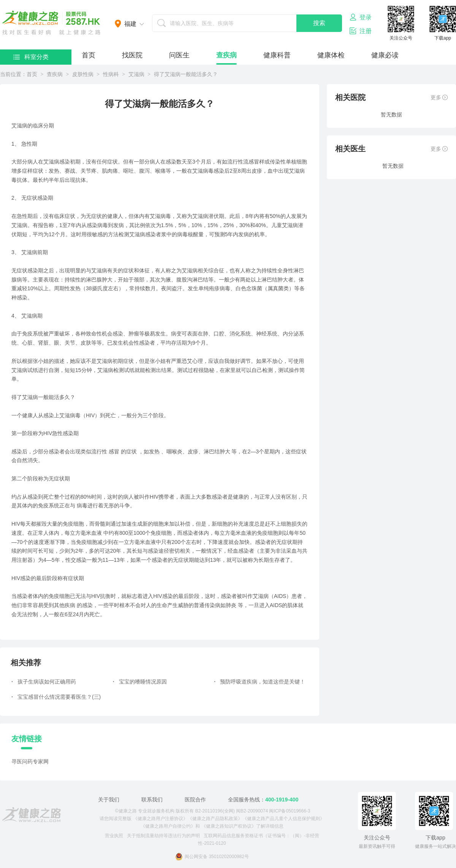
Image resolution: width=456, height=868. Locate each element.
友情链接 (27, 739)
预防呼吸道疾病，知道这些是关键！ (260, 682)
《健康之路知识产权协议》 (229, 826)
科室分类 (31, 57)
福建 (130, 24)
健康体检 (331, 55)
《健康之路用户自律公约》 (168, 826)
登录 (361, 17)
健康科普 (277, 55)
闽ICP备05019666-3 (290, 811)
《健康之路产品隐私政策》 (215, 819)
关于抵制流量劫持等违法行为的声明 (163, 836)
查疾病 (226, 55)
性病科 (111, 74)
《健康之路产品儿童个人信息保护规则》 (283, 819)
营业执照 (114, 836)
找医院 (132, 55)
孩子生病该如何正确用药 (44, 682)
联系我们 (152, 800)
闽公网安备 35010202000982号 (212, 857)
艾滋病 (136, 74)
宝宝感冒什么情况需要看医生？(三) (56, 697)
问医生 (179, 55)
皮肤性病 (83, 74)
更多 (439, 97)
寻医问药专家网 (30, 761)
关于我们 (109, 800)
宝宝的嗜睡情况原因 (140, 682)
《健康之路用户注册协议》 (160, 819)
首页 (89, 55)
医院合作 (195, 800)
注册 (361, 31)
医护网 (51, 23)
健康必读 (385, 55)
